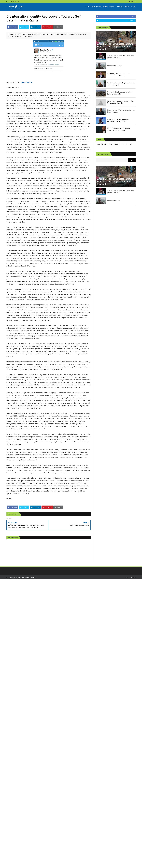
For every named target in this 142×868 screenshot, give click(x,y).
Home (127, 577)
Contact (133, 577)
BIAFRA (105, 7)
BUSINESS (120, 7)
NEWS (93, 7)
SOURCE (9, 499)
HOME (87, 7)
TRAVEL (133, 7)
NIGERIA (99, 7)
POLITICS (112, 7)
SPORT (127, 7)
